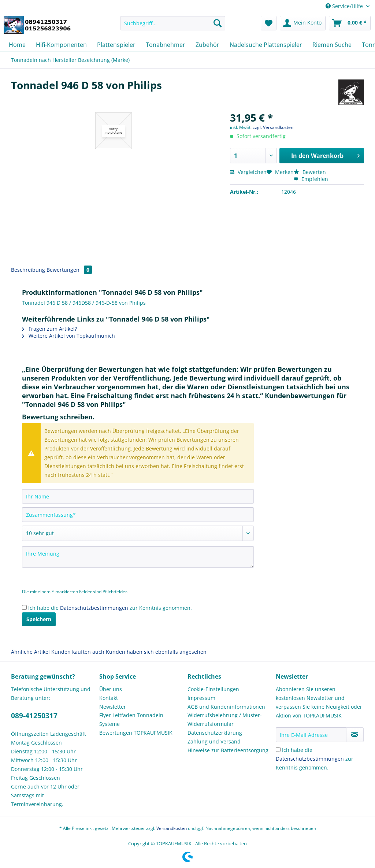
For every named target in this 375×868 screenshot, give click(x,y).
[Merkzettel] (269, 23)
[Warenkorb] (350, 23)
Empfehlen (311, 179)
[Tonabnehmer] (166, 45)
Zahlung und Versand (214, 741)
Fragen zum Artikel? (49, 329)
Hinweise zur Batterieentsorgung (228, 750)
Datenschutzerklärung (215, 733)
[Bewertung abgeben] (138, 533)
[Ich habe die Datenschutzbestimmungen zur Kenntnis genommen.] (24, 607)
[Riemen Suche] (332, 45)
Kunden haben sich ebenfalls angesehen (156, 652)
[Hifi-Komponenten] (61, 45)
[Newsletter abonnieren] (355, 735)
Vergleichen (248, 172)
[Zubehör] (207, 45)
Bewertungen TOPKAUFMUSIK (136, 733)
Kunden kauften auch (78, 652)
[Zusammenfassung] (138, 515)
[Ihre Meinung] (138, 557)
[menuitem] (173, 27)
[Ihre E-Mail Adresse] (311, 735)
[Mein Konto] (303, 23)
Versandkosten (172, 828)
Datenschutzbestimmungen (94, 608)
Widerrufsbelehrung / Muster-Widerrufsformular (225, 719)
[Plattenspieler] (116, 45)
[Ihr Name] (138, 496)
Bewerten (310, 172)
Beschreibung (28, 270)
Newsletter (113, 707)
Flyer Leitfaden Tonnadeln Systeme (131, 719)
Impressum (201, 698)
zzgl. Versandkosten (273, 127)
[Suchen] (218, 23)
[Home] (17, 45)
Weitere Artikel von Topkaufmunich (68, 336)
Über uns (111, 689)
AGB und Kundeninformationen (226, 707)
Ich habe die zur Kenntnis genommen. (110, 608)
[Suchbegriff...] (173, 23)
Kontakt (109, 698)
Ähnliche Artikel (30, 652)
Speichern (39, 619)
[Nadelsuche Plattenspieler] (266, 45)
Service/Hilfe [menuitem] (345, 6)
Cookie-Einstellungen (213, 689)
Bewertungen (69, 270)
